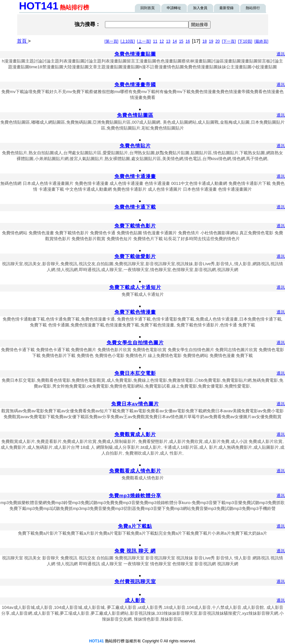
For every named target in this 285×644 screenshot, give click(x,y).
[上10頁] (128, 41)
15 (181, 41)
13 (168, 41)
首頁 (22, 41)
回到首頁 (148, 8)
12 (162, 41)
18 (205, 41)
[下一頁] (229, 41)
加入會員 (200, 8)
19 (211, 41)
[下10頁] (245, 41)
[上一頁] (144, 41)
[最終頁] (261, 41)
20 (218, 41)
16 (188, 41)
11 (155, 41)
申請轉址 (174, 8)
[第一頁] (111, 41)
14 (175, 41)
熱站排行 (253, 8)
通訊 (281, 54)
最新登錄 (227, 8)
